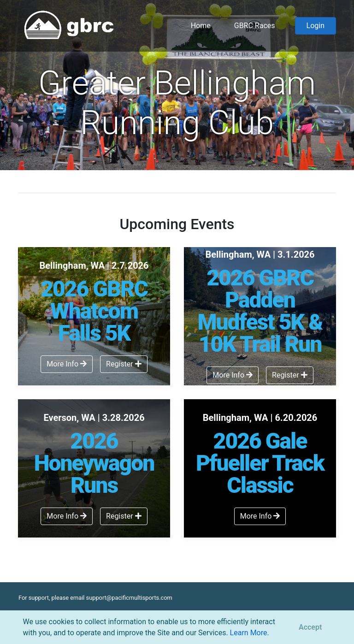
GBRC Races (255, 26)
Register (124, 364)
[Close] (310, 627)
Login (316, 26)
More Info (67, 364)
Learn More (249, 633)
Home (201, 26)
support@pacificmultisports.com (129, 598)
